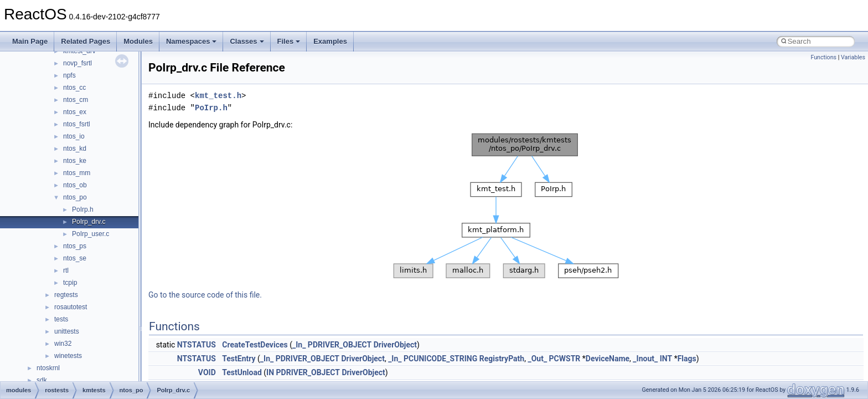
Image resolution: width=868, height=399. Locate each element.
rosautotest (71, 307)
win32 (63, 344)
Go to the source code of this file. (205, 295)
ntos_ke (75, 161)
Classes (247, 41)
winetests (68, 356)
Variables (853, 57)
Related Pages (86, 41)
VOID (207, 372)
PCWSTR (565, 359)
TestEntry (239, 359)
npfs (69, 75)
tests (61, 319)
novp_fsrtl (77, 63)
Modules (138, 41)
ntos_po (75, 197)
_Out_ (537, 359)
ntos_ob (75, 185)
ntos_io (74, 136)
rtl (66, 270)
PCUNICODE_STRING (440, 359)
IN (270, 372)
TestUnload (242, 372)
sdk (42, 380)
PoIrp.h (83, 209)
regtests (66, 295)
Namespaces (192, 41)
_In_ (299, 345)
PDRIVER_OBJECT (340, 345)
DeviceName (608, 359)
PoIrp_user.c (91, 234)
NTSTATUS (197, 345)
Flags (687, 359)
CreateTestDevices (255, 345)
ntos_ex (75, 112)
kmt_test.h (218, 96)
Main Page (30, 41)
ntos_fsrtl (77, 124)
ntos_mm (77, 173)
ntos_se (75, 258)
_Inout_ (645, 359)
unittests (67, 331)
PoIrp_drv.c (89, 222)
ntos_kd (75, 149)
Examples (330, 41)
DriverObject (395, 345)
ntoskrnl (48, 368)
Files (289, 41)
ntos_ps (75, 246)
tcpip (70, 283)
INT (666, 359)
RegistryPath (502, 359)
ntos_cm (76, 100)
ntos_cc (74, 88)
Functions (823, 57)
